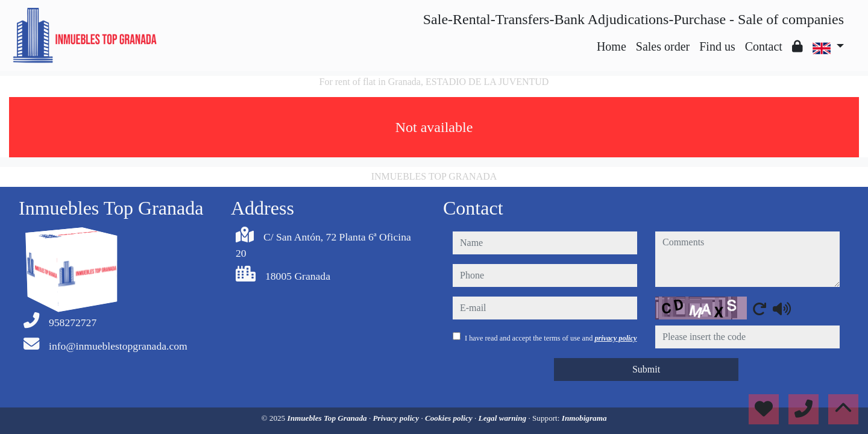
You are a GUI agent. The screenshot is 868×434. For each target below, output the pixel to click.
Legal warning (504, 418)
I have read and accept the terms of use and (551, 338)
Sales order (663, 46)
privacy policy (615, 338)
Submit (646, 369)
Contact (764, 46)
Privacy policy (397, 418)
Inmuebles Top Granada (328, 418)
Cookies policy (450, 418)
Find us (717, 46)
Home (612, 46)
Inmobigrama (584, 418)
